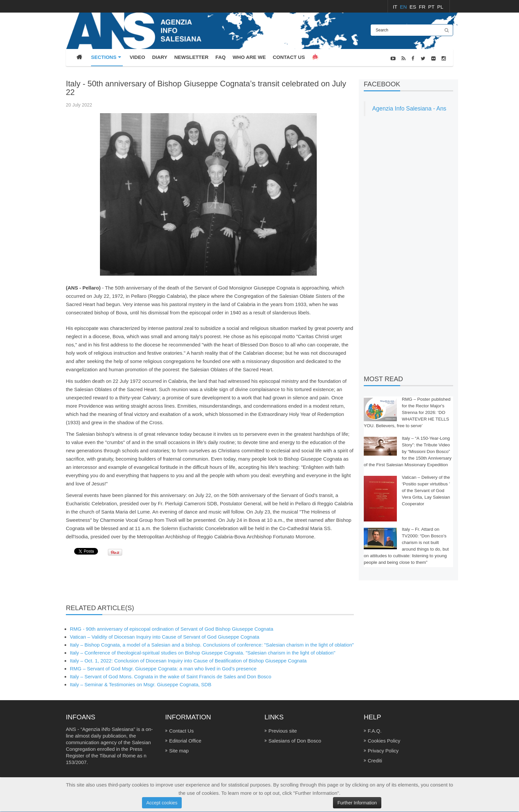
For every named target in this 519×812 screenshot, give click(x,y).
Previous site (283, 731)
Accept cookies (162, 803)
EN (404, 7)
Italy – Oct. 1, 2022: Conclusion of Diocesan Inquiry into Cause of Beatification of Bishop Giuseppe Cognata (188, 661)
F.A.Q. (375, 731)
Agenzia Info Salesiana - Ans (409, 109)
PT (432, 7)
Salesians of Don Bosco (295, 741)
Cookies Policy (384, 741)
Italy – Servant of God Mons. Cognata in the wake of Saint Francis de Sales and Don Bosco (171, 677)
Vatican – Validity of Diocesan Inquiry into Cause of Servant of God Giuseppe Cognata (165, 637)
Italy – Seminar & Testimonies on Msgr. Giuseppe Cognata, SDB (141, 684)
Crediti (375, 761)
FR (423, 7)
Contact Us (181, 731)
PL (440, 7)
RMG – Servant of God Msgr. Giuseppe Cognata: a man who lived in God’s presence (163, 669)
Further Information (357, 803)
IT (396, 7)
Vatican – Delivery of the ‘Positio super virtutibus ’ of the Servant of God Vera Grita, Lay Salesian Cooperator (426, 491)
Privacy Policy (383, 751)
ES (413, 7)
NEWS (447, 75)
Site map (179, 751)
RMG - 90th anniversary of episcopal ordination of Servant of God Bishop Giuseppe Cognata (172, 629)
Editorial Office (185, 741)
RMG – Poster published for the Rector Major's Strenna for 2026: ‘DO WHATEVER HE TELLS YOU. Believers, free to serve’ (407, 412)
